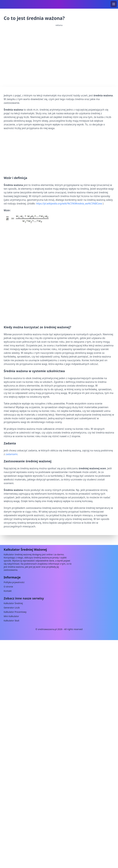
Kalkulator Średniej (13, 603)
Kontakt (8, 591)
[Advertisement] (59, 152)
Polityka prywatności (14, 582)
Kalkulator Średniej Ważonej (25, 550)
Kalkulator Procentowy (15, 612)
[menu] (114, 4)
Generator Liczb (12, 608)
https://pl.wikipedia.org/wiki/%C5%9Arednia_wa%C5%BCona (69, 204)
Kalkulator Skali (11, 621)
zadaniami (11, 454)
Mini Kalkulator (11, 616)
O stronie (8, 587)
